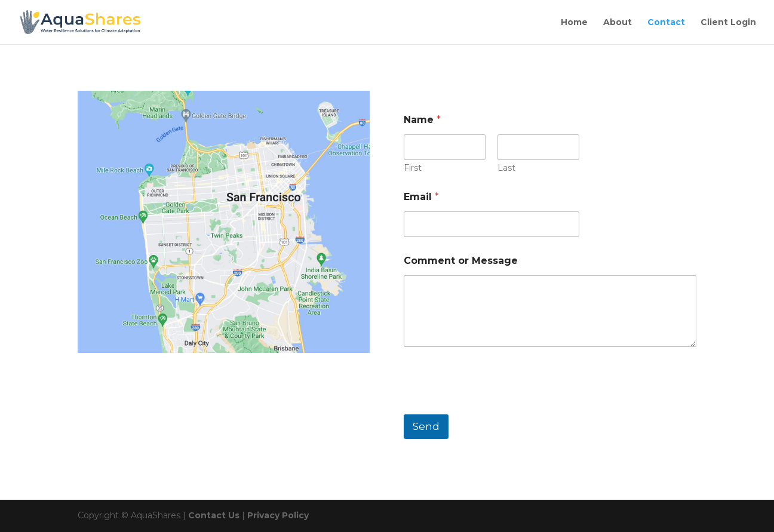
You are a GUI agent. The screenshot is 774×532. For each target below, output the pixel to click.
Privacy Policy (278, 515)
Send (426, 426)
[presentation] (494, 407)
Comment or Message (461, 261)
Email (421, 197)
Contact (666, 23)
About (618, 23)
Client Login (728, 23)
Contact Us (214, 515)
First (413, 168)
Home (574, 23)
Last (506, 168)
